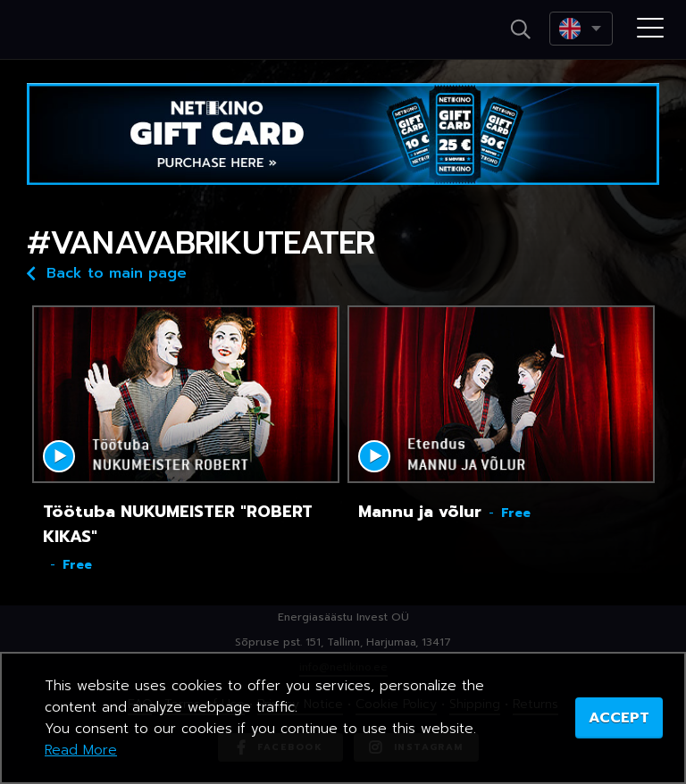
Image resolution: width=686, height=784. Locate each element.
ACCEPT (619, 718)
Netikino (89, 30)
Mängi (59, 456)
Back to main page (107, 272)
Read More (81, 750)
